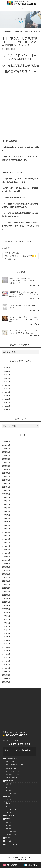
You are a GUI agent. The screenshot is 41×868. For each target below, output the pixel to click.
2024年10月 (6, 508)
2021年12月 (6, 626)
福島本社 (9, 784)
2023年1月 (6, 581)
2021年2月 (6, 661)
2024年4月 (6, 529)
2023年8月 (6, 557)
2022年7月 (6, 602)
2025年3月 (6, 490)
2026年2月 (6, 378)
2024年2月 (6, 536)
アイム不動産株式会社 (26, 857)
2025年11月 (6, 389)
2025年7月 (6, 403)
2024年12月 (6, 501)
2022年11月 (6, 588)
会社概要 (8, 838)
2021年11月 (6, 630)
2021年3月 (6, 658)
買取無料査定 (10, 762)
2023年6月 (6, 563)
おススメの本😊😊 (30, 256)
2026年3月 (6, 375)
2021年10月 (6, 633)
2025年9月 (6, 396)
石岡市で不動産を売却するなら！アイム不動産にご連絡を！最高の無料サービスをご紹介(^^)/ (24, 281)
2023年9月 (6, 553)
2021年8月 (6, 640)
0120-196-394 (19, 743)
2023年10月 (6, 550)
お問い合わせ (31, 865)
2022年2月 (6, 619)
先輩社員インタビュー (12, 835)
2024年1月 (6, 539)
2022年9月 (6, 595)
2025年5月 (6, 409)
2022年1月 (6, 623)
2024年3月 (6, 532)
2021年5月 (6, 651)
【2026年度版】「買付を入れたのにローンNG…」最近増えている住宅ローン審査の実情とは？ (24, 294)
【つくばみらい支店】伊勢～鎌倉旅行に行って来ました (12, 256)
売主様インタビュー (12, 768)
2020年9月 (6, 678)
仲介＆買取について (11, 758)
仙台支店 (9, 790)
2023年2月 (6, 577)
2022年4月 (6, 612)
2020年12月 (6, 668)
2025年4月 (6, 487)
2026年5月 (6, 368)
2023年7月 (6, 560)
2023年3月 (6, 574)
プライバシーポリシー (12, 844)
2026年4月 (6, 371)
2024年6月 (6, 522)
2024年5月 (6, 525)
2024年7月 (6, 518)
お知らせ (7, 248)
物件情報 (8, 797)
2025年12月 (6, 385)
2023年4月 (6, 570)
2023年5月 (6, 567)
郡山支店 (9, 787)
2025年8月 (6, 399)
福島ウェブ (24, 859)
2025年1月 (6, 497)
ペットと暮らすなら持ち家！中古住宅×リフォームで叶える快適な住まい (24, 332)
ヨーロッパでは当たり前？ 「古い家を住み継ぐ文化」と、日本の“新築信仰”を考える (24, 319)
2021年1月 (6, 665)
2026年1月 (6, 382)
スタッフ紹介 (9, 841)
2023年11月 (6, 546)
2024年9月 (6, 511)
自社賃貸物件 (10, 812)
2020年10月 (6, 675)
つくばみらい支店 (11, 793)
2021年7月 (6, 644)
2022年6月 (6, 605)
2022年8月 (6, 598)
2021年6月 (6, 647)
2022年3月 (6, 616)
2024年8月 (6, 515)
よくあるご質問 (10, 816)
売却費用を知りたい (12, 777)
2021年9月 (6, 637)
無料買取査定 (10, 865)
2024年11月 (6, 504)
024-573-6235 (17, 735)
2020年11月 (6, 671)
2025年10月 (6, 392)
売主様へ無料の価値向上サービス (15, 765)
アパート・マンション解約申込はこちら (19, 752)
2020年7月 (6, 682)
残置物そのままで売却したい (14, 774)
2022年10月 (6, 591)
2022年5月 (6, 609)
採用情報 (8, 819)
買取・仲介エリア (10, 781)
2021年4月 (6, 654)
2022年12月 (6, 584)
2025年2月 (6, 494)
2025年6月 (6, 406)
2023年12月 (6, 543)
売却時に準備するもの (13, 771)
